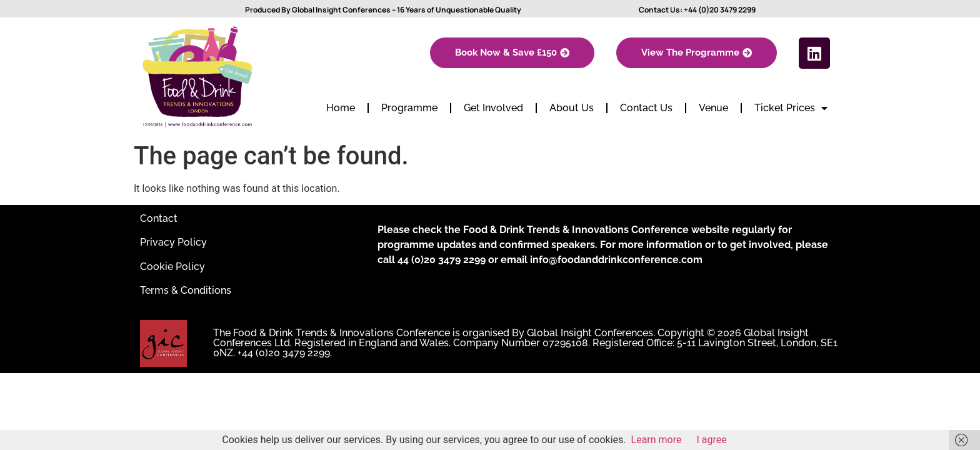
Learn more (657, 440)
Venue (713, 108)
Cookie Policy (172, 267)
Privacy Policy (173, 242)
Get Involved (493, 108)
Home (341, 108)
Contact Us (646, 108)
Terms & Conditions (186, 290)
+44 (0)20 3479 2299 (720, 10)
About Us (572, 108)
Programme (409, 108)
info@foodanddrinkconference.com (616, 260)
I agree (712, 440)
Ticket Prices (791, 108)
